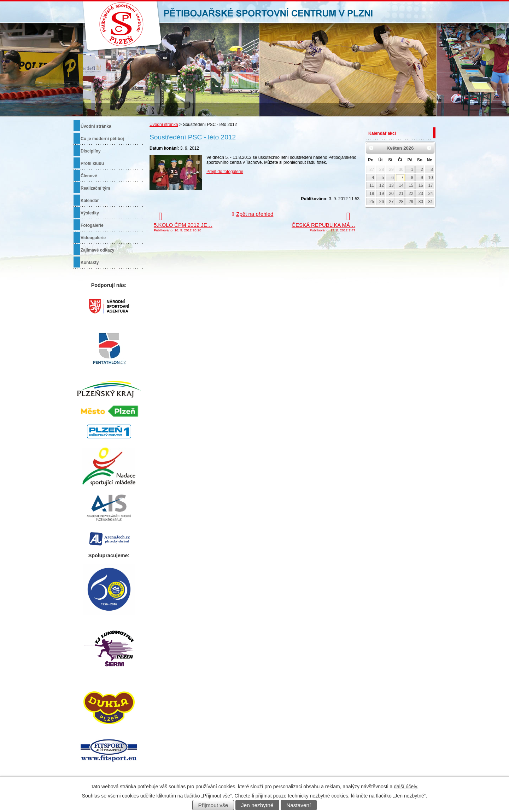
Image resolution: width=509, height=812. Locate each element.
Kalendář (90, 201)
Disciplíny (91, 151)
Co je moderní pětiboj (102, 139)
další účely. (406, 787)
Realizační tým (95, 188)
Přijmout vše (213, 805)
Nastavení (299, 805)
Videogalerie (93, 238)
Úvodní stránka (164, 125)
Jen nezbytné (257, 805)
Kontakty (90, 263)
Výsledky (90, 213)
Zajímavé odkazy (97, 250)
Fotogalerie (92, 225)
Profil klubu (92, 163)
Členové (89, 176)
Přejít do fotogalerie (225, 172)
